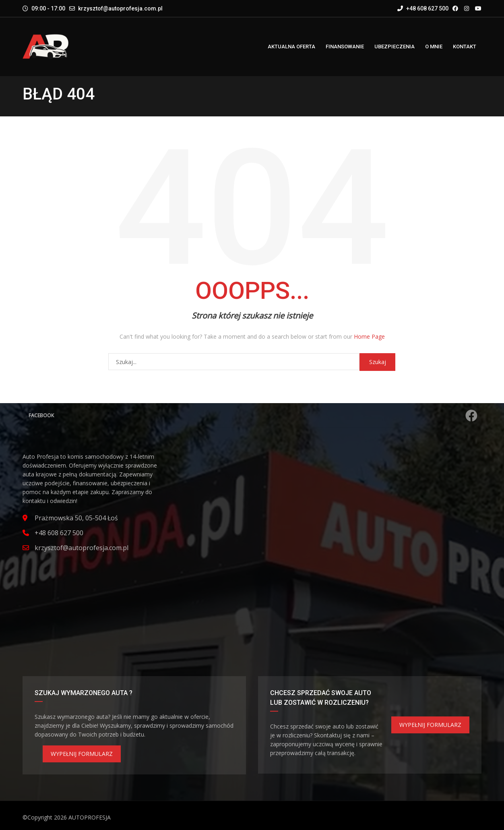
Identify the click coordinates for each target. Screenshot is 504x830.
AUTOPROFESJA (90, 817)
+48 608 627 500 (423, 8)
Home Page (369, 336)
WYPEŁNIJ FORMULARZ (82, 754)
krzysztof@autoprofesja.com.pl (120, 8)
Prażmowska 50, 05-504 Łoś (76, 518)
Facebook (253, 416)
